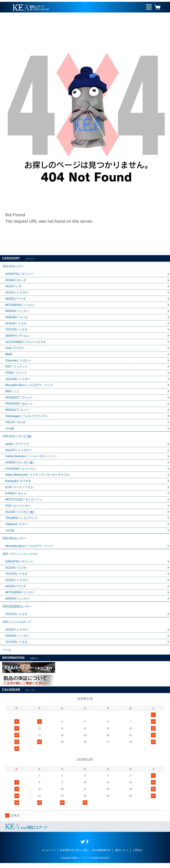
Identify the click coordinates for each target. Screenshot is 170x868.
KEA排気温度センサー (17, 610)
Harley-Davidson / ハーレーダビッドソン (31, 458)
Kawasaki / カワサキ (18, 483)
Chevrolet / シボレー (18, 362)
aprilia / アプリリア (17, 446)
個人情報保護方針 (101, 855)
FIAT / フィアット (17, 368)
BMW (9, 355)
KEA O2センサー (13, 266)
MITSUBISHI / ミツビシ (20, 305)
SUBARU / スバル (17, 318)
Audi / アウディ (15, 349)
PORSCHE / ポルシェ (19, 405)
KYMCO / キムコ (16, 496)
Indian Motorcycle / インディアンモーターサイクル (38, 477)
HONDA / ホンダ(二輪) (20, 465)
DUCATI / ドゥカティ (19, 452)
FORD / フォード (16, 374)
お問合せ (138, 855)
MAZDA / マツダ (16, 299)
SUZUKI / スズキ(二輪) (20, 515)
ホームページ (49, 855)
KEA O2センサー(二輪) (17, 438)
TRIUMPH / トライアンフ (22, 521)
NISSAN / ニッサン (18, 312)
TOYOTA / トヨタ (16, 330)
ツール (7, 655)
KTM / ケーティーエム (19, 490)
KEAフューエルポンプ (17, 626)
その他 (10, 430)
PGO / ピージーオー (18, 508)
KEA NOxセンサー (14, 541)
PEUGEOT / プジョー (19, 399)
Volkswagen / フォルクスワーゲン (27, 418)
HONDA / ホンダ (16, 281)
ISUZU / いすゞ (15, 287)
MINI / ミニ (12, 393)
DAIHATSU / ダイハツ (19, 274)
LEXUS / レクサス (17, 293)
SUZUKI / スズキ (16, 324)
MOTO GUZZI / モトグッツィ (24, 502)
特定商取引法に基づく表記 (74, 855)
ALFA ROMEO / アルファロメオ (26, 343)
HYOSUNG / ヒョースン (21, 471)
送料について (122, 855)
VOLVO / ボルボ (16, 424)
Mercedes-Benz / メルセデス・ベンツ (29, 387)
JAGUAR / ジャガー (18, 380)
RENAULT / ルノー (17, 411)
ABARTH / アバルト (18, 337)
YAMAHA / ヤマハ (17, 527)
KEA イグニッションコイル (20, 557)
